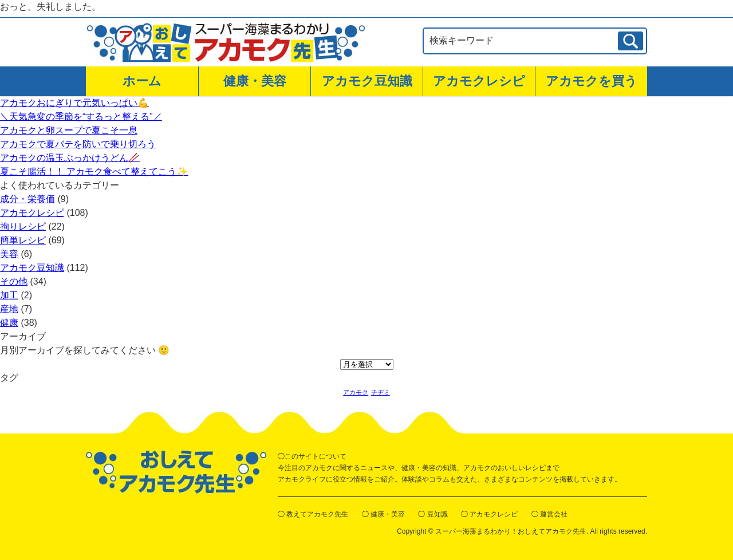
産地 (9, 309)
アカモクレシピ (479, 81)
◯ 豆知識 (433, 514)
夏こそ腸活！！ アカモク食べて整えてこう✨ (94, 171)
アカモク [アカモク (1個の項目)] (356, 392)
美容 (9, 254)
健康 (9, 323)
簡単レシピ (23, 240)
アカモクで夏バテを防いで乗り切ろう (78, 144)
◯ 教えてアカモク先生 (313, 514)
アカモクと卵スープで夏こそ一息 (69, 130)
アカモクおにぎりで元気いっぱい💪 (74, 103)
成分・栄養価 (27, 199)
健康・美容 (255, 81)
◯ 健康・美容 (383, 514)
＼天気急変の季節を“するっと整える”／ (81, 117)
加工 (9, 295)
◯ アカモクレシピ (489, 514)
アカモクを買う (592, 81)
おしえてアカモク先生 (176, 472)
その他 (14, 281)
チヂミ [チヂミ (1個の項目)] (381, 392)
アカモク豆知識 (367, 81)
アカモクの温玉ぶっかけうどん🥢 (70, 158)
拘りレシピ (23, 226)
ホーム (142, 81)
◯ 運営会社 (549, 514)
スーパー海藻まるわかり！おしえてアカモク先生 (511, 531)
